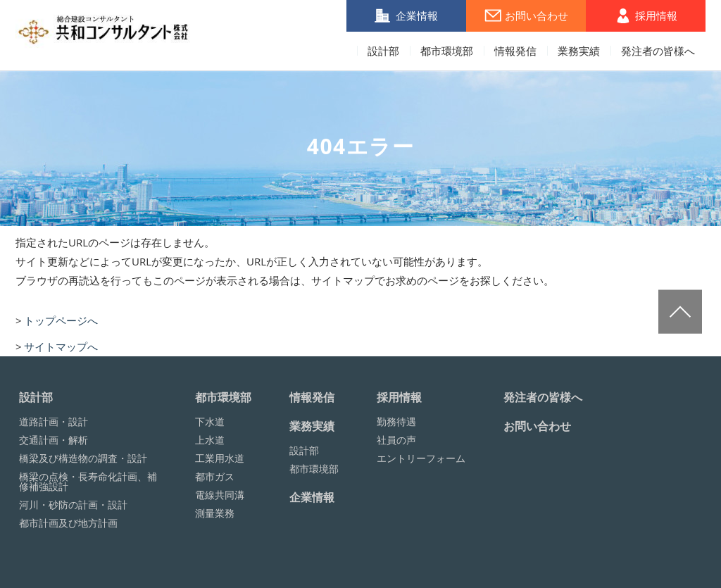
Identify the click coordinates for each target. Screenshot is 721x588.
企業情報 (417, 15)
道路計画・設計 (54, 422)
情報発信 (515, 52)
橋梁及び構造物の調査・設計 (83, 458)
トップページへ (61, 320)
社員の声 (396, 440)
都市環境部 (447, 52)
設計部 (383, 52)
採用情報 (656, 15)
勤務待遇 (396, 422)
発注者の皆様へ (658, 52)
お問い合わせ (537, 15)
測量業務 (215, 513)
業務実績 (579, 52)
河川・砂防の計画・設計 (73, 505)
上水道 (210, 440)
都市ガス (215, 477)
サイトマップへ (61, 346)
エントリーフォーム (421, 458)
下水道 (210, 422)
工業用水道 (220, 458)
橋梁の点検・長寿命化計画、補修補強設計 (88, 482)
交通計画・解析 (54, 440)
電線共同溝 (220, 495)
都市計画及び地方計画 (68, 523)
